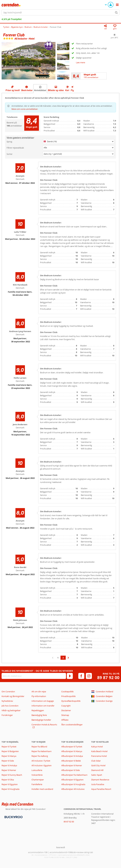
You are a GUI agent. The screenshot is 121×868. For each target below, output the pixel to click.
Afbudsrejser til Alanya (72, 751)
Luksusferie (37, 770)
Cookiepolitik (67, 692)
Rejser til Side (8, 761)
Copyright (66, 706)
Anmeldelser (40, 90)
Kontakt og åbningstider (13, 696)
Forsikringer (7, 715)
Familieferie (37, 784)
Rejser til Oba (8, 780)
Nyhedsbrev (7, 701)
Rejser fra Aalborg (40, 756)
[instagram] (89, 676)
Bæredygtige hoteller (41, 720)
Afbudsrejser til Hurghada (73, 784)
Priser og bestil (13, 90)
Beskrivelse (27, 90)
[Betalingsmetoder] (13, 817)
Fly (72, 90)
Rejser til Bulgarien (10, 751)
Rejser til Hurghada (10, 789)
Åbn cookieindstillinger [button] (72, 725)
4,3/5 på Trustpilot (12, 19)
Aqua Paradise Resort (101, 789)
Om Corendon (8, 692)
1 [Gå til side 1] (58, 658)
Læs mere (81, 62)
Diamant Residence (100, 780)
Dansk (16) (50, 141)
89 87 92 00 (108, 678)
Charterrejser (38, 780)
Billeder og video (56, 90)
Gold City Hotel (98, 765)
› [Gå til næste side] (68, 659)
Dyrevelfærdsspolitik (71, 701)
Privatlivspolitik (68, 696)
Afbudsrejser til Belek (71, 761)
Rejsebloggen (38, 710)
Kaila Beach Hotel (99, 751)
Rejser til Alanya (9, 756)
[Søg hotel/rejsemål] (60, 12)
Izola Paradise (98, 784)
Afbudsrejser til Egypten (72, 780)
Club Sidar (96, 761)
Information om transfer (43, 706)
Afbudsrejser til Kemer (72, 765)
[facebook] (81, 676)
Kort (67, 90)
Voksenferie (37, 775)
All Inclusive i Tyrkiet (41, 761)
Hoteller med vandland (42, 789)
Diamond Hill (97, 770)
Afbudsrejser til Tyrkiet (72, 747)
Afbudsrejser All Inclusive (73, 789)
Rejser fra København (42, 751)
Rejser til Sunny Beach (12, 775)
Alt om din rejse (39, 692)
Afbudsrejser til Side (71, 770)
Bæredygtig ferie (39, 715)
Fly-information (39, 696)
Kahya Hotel (97, 747)
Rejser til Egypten (10, 784)
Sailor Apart (97, 775)
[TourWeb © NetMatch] (61, 847)
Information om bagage (43, 701)
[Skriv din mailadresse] (34, 676)
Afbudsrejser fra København (74, 775)
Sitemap (65, 715)
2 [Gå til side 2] (63, 658)
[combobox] (60, 12)
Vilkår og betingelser (11, 710)
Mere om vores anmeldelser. (25, 109)
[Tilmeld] (70, 676)
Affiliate (65, 720)
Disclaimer (66, 710)
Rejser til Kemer (9, 770)
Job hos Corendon (10, 706)
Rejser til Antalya (9, 765)
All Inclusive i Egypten (42, 765)
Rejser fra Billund (39, 747)
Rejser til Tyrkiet (9, 747)
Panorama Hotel (99, 756)
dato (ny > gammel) (53, 154)
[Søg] (116, 12)
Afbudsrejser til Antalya (72, 756)
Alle (45, 148)
